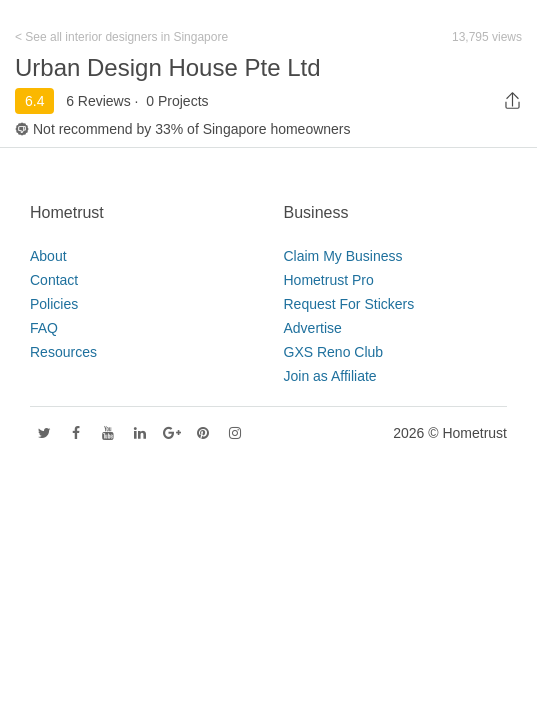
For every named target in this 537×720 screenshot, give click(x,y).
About (48, 256)
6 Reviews (98, 101)
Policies (54, 304)
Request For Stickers (349, 304)
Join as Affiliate (330, 376)
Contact (54, 280)
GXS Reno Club (334, 352)
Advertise (313, 328)
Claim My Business (343, 256)
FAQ (44, 328)
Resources (63, 352)
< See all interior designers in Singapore (121, 37)
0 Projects (177, 101)
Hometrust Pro (329, 280)
